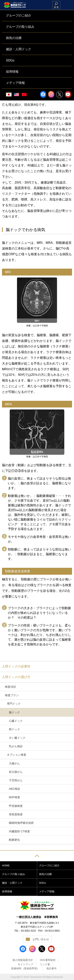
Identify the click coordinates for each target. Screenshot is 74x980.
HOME (6, 865)
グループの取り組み (14, 874)
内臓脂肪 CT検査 (19, 831)
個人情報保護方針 (23, 960)
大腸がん (14, 763)
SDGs (43, 883)
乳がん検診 (16, 746)
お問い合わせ (41, 939)
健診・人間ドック (12, 883)
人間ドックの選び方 (16, 677)
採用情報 (7, 891)
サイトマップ (25, 964)
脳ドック (14, 712)
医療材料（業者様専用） (25, 968)
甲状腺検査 (16, 806)
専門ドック (14, 704)
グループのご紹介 (49, 865)
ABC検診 (15, 789)
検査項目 (10, 687)
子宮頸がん (16, 780)
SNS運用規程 (48, 960)
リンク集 (45, 964)
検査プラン (12, 695)
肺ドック (14, 729)
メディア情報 (47, 891)
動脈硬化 (14, 840)
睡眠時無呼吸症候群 (21, 823)
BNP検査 (15, 797)
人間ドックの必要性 (16, 666)
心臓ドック (16, 721)
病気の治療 (45, 874)
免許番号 (52, 968)
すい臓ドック (17, 738)
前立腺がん (16, 772)
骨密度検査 (16, 814)
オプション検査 (17, 755)
